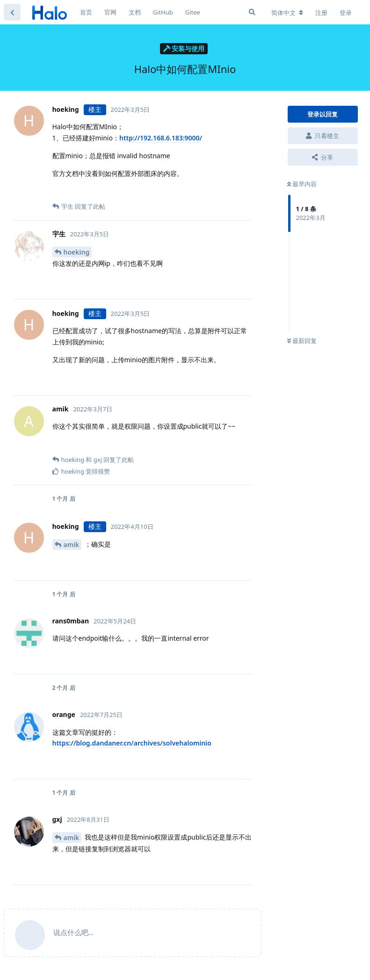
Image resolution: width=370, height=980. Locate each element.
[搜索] (252, 12)
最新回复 (302, 341)
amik (72, 545)
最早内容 (302, 184)
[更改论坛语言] (287, 13)
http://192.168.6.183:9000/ (161, 138)
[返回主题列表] (12, 12)
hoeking (77, 252)
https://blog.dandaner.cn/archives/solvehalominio (132, 743)
